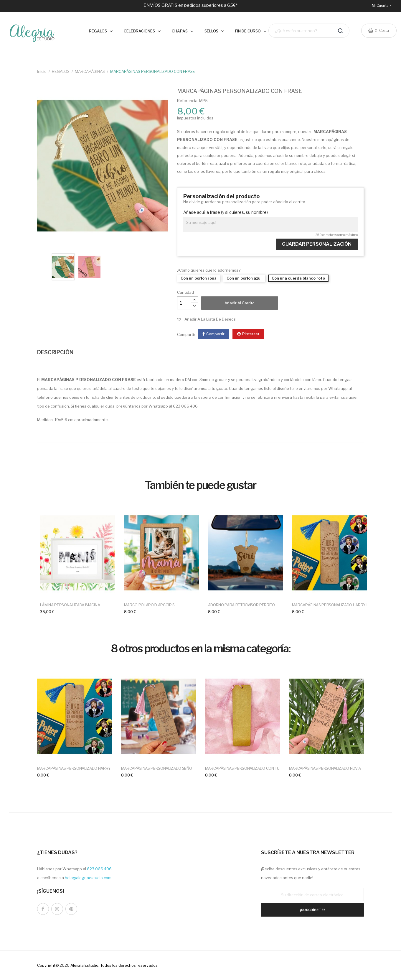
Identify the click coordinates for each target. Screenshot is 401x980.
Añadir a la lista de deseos (210, 319)
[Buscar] (309, 31)
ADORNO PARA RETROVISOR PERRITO (241, 605)
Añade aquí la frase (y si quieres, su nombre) (226, 212)
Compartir (215, 334)
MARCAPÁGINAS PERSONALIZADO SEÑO (157, 768)
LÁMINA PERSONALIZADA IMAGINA (70, 605)
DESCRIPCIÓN (55, 352)
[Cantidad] (184, 303)
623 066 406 (99, 869)
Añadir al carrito (240, 303)
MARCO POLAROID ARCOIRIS (150, 605)
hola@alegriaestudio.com (88, 878)
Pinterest (251, 334)
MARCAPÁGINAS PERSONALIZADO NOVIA (325, 768)
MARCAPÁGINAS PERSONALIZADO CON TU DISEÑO (249, 768)
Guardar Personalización (317, 244)
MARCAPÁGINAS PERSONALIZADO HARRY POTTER (336, 605)
